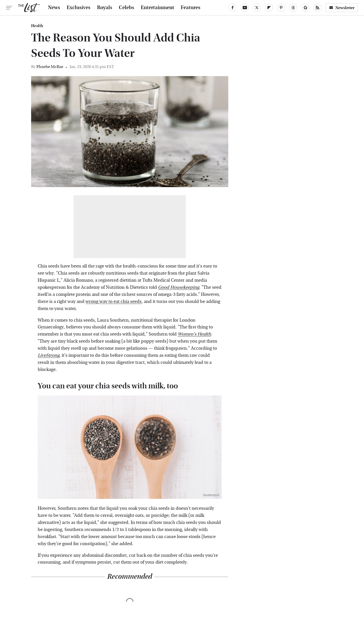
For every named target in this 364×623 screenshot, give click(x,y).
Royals (105, 8)
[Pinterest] (281, 8)
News (54, 8)
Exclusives (79, 8)
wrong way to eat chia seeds (113, 302)
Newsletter (342, 8)
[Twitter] (257, 8)
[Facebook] (233, 8)
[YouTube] (245, 8)
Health (37, 26)
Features (191, 8)
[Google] (305, 8)
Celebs (127, 8)
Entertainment (157, 8)
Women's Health (194, 334)
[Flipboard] (269, 8)
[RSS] (317, 8)
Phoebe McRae (50, 67)
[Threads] (293, 8)
